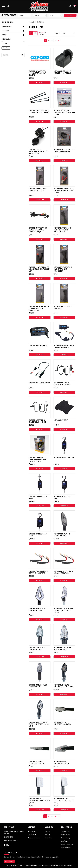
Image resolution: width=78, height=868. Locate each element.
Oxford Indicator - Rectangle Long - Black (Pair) (64, 801)
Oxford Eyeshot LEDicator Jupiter (37, 762)
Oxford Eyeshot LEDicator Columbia (62, 723)
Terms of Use (65, 831)
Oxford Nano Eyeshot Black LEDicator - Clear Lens (39, 724)
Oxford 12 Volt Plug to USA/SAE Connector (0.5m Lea (40, 269)
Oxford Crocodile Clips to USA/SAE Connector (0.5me (64, 191)
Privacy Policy (65, 835)
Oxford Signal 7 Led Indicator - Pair (38, 649)
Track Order (32, 835)
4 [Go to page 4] (55, 40)
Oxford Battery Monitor (40, 383)
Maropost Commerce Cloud (63, 865)
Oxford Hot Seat (61, 420)
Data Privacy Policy (67, 844)
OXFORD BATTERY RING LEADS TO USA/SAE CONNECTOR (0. (38, 230)
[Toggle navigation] (4, 6)
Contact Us (48, 838)
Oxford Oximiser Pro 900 (64, 457)
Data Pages (65, 841)
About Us (48, 831)
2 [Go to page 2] (49, 40)
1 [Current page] (45, 40)
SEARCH (70, 15)
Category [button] (13, 31)
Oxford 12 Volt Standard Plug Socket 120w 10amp (39, 152)
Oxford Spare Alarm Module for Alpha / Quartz (38, 73)
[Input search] (13, 55)
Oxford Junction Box (38, 346)
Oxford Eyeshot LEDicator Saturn (61, 762)
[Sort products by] (68, 33)
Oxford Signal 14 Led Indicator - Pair (62, 649)
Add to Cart (40, 82)
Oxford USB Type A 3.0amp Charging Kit (62, 384)
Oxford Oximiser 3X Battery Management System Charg (38, 459)
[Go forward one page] (58, 40)
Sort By (57, 33)
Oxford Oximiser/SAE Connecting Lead (38, 190)
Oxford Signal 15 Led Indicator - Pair (38, 686)
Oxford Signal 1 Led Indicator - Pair (62, 535)
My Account (32, 831)
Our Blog (47, 835)
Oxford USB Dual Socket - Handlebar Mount (64, 151)
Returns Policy (65, 838)
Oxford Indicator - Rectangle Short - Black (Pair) (40, 801)
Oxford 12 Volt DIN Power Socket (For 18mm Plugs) (64, 112)
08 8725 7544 (8, 837)
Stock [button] (13, 35)
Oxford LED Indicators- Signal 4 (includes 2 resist (63, 610)
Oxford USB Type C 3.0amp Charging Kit (38, 421)
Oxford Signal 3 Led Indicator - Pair (38, 609)
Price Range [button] (6, 39)
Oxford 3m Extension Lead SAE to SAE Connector (63, 269)
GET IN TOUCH (9, 861)
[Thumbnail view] (31, 33)
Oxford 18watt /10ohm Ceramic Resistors (39, 572)
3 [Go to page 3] (52, 40)
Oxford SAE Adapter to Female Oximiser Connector (39, 308)
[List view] (35, 33)
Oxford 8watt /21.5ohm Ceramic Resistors (63, 572)
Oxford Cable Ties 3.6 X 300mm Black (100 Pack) (39, 111)
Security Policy (66, 848)
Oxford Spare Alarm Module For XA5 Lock (62, 72)
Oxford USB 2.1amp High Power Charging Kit (64, 347)
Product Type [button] (13, 27)
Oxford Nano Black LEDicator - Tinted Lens (63, 686)
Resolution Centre (34, 838)
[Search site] (22, 55)
